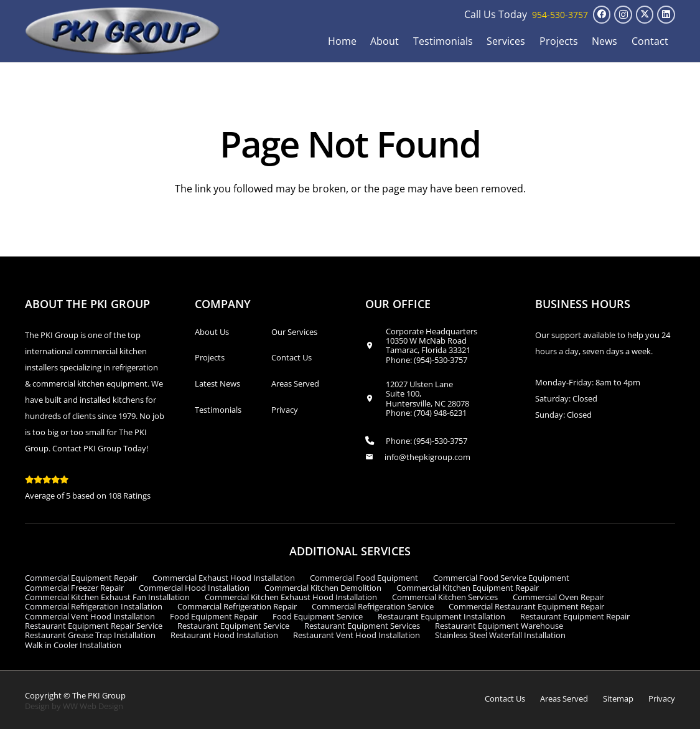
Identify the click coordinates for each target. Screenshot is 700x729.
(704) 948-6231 (440, 413)
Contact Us (292, 357)
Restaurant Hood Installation (224, 635)
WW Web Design (93, 706)
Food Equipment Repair (214, 616)
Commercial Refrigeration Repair (237, 606)
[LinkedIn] (666, 15)
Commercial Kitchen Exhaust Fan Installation (107, 597)
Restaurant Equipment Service (233, 626)
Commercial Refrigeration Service (373, 606)
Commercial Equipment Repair (81, 578)
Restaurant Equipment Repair (575, 616)
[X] (645, 15)
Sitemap (618, 698)
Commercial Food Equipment (364, 578)
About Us (212, 332)
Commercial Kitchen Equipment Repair (468, 588)
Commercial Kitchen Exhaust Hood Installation (291, 597)
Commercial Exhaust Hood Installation (224, 578)
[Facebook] (602, 15)
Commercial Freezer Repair (74, 588)
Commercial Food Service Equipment (501, 578)
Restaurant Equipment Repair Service (94, 626)
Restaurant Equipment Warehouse (499, 626)
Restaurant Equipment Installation (441, 616)
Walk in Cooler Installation (73, 645)
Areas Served (295, 383)
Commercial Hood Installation (194, 588)
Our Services (294, 332)
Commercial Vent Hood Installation (90, 616)
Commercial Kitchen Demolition (323, 588)
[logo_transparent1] (123, 31)
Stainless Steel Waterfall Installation (500, 635)
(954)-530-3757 (441, 360)
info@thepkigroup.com (427, 457)
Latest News (217, 383)
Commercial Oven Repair (558, 597)
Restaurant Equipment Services (362, 626)
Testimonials (218, 410)
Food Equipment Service (318, 616)
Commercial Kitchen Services (445, 597)
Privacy (285, 410)
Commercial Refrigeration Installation (94, 606)
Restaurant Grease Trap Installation (90, 635)
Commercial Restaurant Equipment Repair (526, 606)
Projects (210, 357)
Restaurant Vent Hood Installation (357, 635)
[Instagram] (623, 15)
